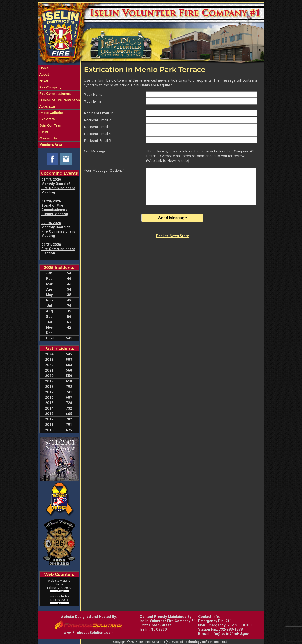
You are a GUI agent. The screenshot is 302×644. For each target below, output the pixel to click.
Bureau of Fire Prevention (59, 100)
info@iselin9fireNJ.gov (230, 634)
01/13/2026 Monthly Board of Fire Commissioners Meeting (58, 186)
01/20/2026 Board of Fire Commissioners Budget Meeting (55, 208)
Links (43, 132)
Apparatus (47, 106)
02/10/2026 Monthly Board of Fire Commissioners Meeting (58, 229)
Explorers (46, 119)
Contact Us (48, 138)
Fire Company (50, 87)
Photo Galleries (51, 113)
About (44, 75)
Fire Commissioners (55, 94)
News (43, 81)
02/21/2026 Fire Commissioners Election (58, 249)
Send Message (172, 218)
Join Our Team (50, 125)
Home (44, 68)
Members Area (50, 145)
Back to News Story (172, 236)
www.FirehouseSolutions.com (89, 633)
